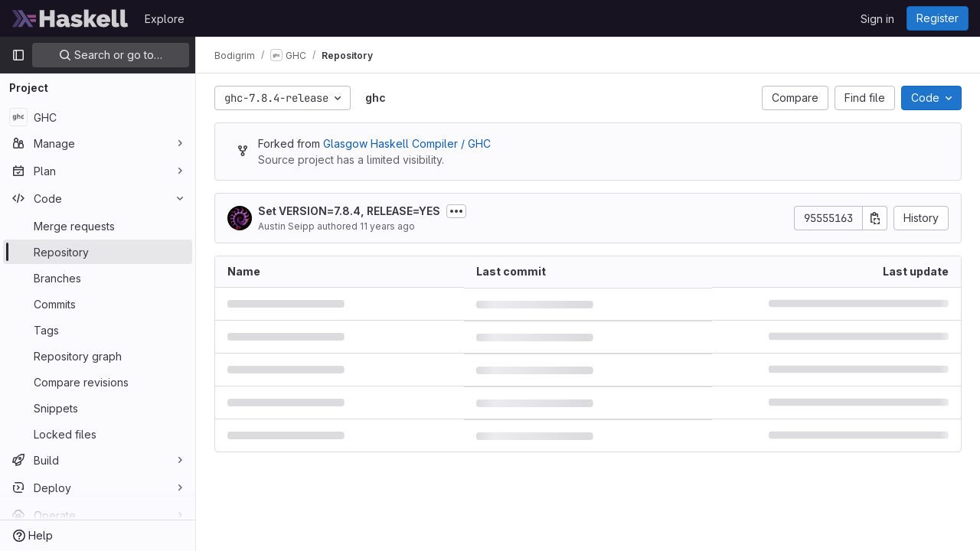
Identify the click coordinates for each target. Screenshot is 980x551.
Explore (165, 19)
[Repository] (98, 252)
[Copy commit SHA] (875, 218)
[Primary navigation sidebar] (18, 55)
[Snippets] (98, 408)
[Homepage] (70, 18)
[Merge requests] (98, 226)
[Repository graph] (98, 356)
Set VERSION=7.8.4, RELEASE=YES (349, 211)
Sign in (877, 19)
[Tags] (98, 330)
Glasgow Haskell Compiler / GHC (407, 143)
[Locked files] (98, 434)
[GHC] (98, 117)
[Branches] (98, 278)
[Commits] (98, 304)
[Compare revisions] (98, 382)
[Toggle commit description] (456, 211)
